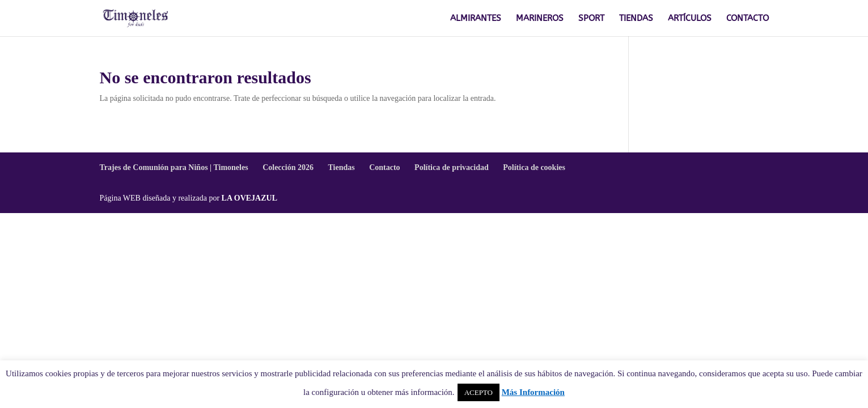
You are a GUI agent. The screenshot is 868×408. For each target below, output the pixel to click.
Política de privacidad (452, 167)
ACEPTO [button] (479, 392)
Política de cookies (534, 167)
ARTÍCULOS (690, 19)
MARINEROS (540, 19)
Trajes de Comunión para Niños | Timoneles (174, 167)
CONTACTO (748, 19)
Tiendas (341, 167)
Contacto (384, 167)
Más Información (533, 392)
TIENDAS (636, 19)
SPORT (591, 19)
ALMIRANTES (476, 19)
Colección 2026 (288, 167)
